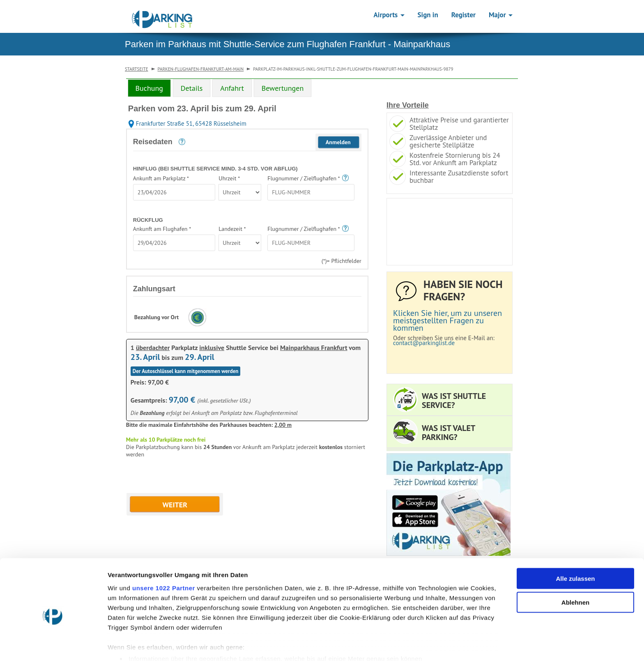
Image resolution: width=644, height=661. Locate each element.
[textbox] (174, 192)
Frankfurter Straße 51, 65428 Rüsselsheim (187, 123)
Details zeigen (437, 645)
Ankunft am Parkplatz (161, 178)
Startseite (137, 69)
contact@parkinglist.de (424, 343)
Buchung (149, 88)
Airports (389, 15)
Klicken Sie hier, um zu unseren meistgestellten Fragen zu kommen (447, 320)
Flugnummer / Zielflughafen (304, 178)
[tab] (149, 88)
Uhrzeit (229, 178)
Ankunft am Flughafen (162, 229)
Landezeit (232, 229)
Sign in (428, 15)
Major (501, 15)
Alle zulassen (575, 541)
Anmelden (338, 142)
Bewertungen (283, 88)
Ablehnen (575, 565)
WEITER (175, 505)
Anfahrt (232, 88)
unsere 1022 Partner (164, 550)
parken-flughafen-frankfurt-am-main (201, 69)
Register (463, 15)
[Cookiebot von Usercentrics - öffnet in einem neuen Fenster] (53, 645)
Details (192, 88)
